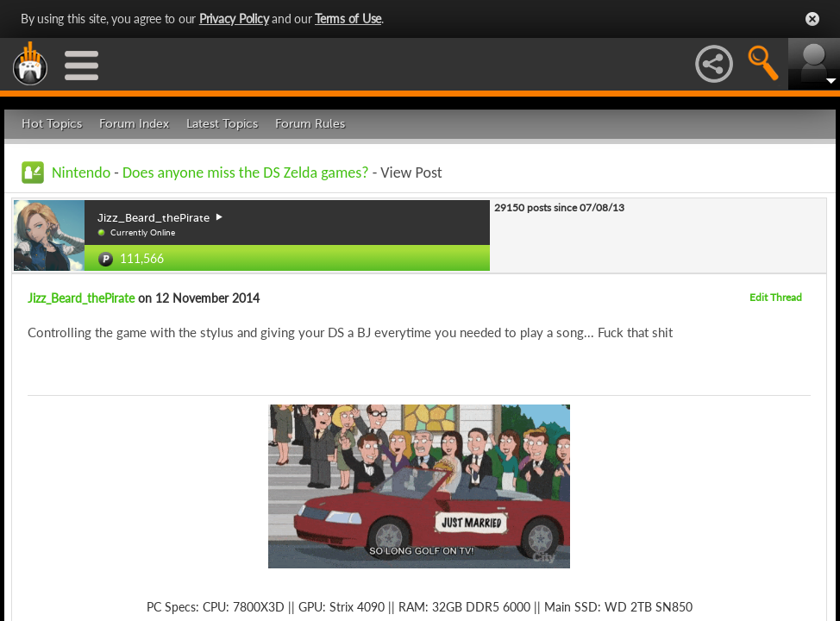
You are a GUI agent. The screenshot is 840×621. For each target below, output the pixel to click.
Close (812, 19)
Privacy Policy (234, 19)
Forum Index (134, 124)
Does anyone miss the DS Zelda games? (246, 172)
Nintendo (81, 172)
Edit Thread (776, 297)
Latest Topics (222, 124)
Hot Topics (52, 124)
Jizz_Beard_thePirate (81, 298)
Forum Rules (310, 124)
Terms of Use (348, 19)
